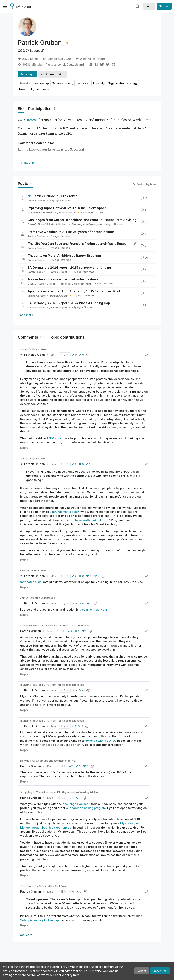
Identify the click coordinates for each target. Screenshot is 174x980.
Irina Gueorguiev (93, 224)
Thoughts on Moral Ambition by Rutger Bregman (64, 256)
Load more (26, 315)
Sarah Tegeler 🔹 (38, 272)
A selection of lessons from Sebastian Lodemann (65, 279)
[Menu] (5, 6)
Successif (33, 120)
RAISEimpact (55, 438)
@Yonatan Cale (31, 582)
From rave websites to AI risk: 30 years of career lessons (71, 232)
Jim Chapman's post (64, 512)
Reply (24, 448)
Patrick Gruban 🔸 (38, 201)
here (76, 975)
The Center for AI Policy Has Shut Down (44, 886)
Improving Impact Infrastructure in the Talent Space (67, 208)
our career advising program (86, 808)
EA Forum (22, 7)
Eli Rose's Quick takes (33, 570)
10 (144, 198)
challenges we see (76, 804)
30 (144, 258)
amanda (66, 284)
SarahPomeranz (82, 284)
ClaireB (32, 224)
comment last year (95, 610)
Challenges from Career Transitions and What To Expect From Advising (82, 220)
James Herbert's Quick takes (38, 598)
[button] (74, 355)
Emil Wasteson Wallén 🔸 (42, 212)
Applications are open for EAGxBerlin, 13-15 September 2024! (74, 291)
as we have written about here (87, 520)
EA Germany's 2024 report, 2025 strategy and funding (69, 267)
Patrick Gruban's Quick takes (55, 196)
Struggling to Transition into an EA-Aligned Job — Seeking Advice (59, 792)
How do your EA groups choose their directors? (48, 761)
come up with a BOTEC (101, 741)
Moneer (77, 224)
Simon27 (43, 224)
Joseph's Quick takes (33, 349)
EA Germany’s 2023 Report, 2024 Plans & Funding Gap (69, 303)
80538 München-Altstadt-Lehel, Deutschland (51, 65)
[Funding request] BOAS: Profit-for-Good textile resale (52, 685)
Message (27, 74)
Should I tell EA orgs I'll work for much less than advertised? (56, 625)
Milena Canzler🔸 (38, 296)
